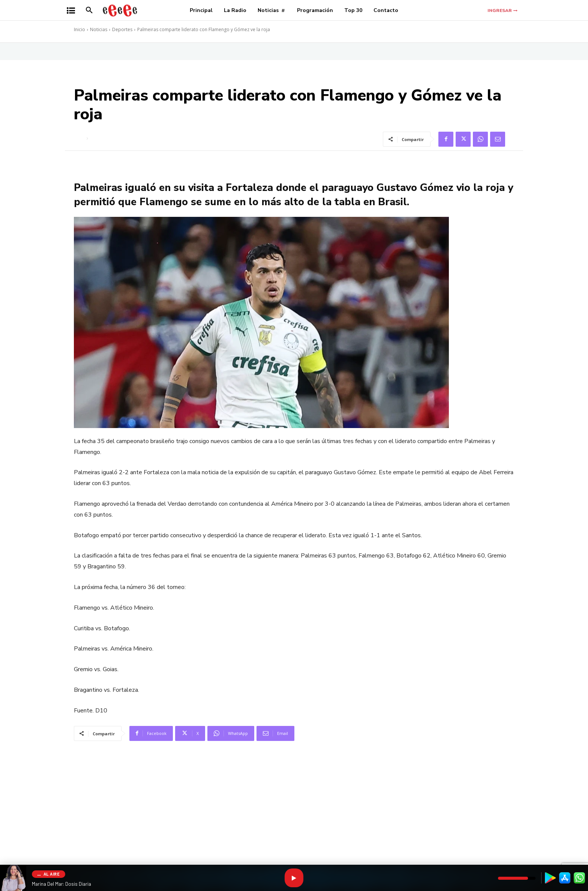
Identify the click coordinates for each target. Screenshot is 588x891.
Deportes (122, 29)
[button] (89, 11)
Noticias (99, 29)
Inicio (79, 29)
